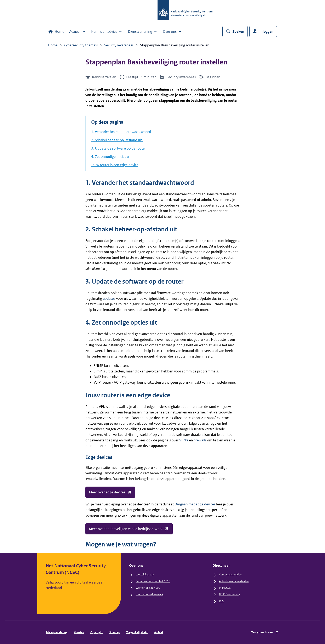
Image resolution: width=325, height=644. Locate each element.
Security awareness (119, 45)
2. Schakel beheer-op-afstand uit (117, 140)
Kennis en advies (107, 31)
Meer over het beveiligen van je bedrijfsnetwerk (129, 529)
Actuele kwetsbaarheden (234, 581)
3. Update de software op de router (119, 148)
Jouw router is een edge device (115, 165)
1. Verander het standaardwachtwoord (121, 132)
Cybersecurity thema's (81, 45)
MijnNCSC (225, 588)
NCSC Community (229, 594)
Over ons (173, 31)
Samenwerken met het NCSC (153, 581)
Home (56, 31)
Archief (159, 632)
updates (109, 298)
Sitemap (114, 632)
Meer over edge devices (110, 492)
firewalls (200, 440)
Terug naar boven (265, 632)
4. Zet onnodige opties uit (111, 157)
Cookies (79, 632)
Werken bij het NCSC (148, 588)
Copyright (96, 632)
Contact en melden (230, 575)
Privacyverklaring (56, 632)
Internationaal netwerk (150, 594)
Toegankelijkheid (137, 632)
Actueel (78, 31)
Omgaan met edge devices (195, 504)
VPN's (184, 440)
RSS (221, 601)
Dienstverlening (143, 31)
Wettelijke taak (145, 575)
